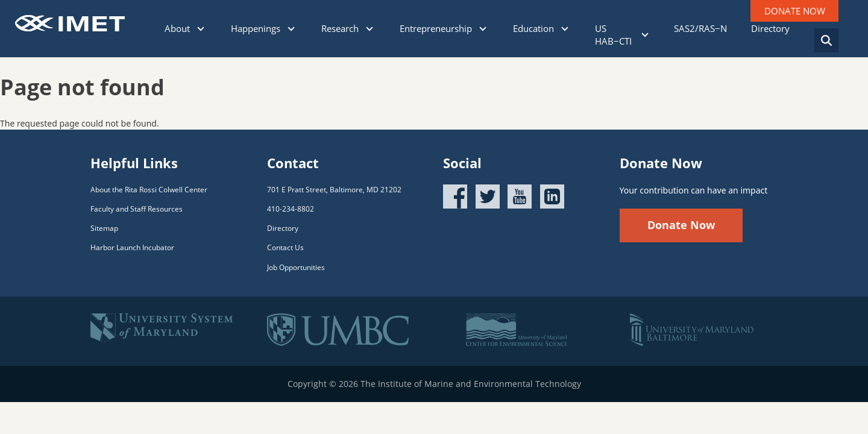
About (186, 29)
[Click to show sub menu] (201, 29)
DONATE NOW (795, 11)
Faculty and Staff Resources (137, 209)
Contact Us (285, 247)
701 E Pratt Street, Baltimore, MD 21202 (334, 190)
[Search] (826, 40)
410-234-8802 (291, 209)
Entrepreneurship (444, 29)
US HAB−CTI (622, 35)
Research (348, 29)
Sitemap (104, 228)
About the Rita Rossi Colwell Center (149, 190)
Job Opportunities (296, 267)
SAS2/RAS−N (700, 28)
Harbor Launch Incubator (132, 247)
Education (542, 29)
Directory (770, 28)
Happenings (264, 29)
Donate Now (681, 225)
